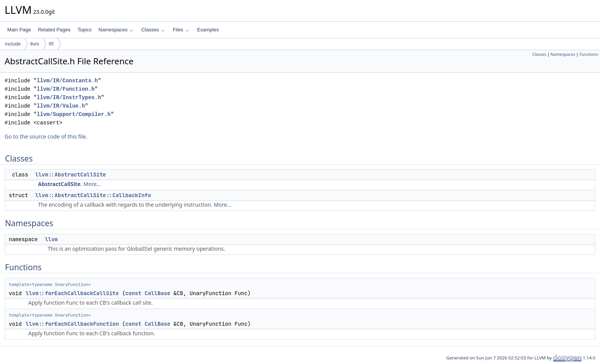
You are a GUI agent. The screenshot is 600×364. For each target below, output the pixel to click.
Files (181, 30)
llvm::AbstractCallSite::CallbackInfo (93, 195)
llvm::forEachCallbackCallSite (72, 293)
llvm (35, 44)
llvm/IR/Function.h (66, 89)
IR (51, 44)
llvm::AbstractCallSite (71, 175)
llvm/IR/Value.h (61, 106)
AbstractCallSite (59, 184)
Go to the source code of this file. (46, 136)
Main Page (19, 30)
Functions (589, 54)
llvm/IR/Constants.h (67, 81)
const (133, 293)
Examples (208, 30)
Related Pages (54, 30)
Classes (153, 30)
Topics (84, 30)
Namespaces (116, 30)
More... (92, 184)
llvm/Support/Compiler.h (74, 114)
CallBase (157, 293)
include (13, 44)
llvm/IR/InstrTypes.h (69, 97)
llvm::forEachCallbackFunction (72, 324)
